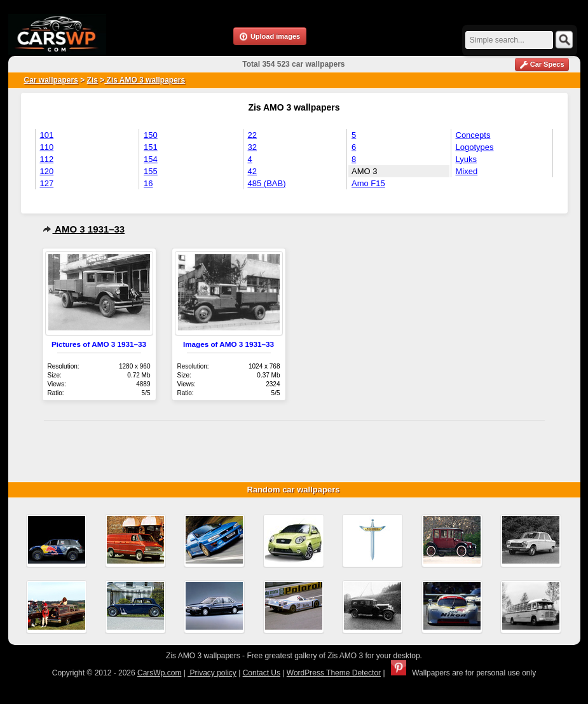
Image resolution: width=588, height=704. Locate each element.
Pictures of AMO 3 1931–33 (99, 344)
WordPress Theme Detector (334, 673)
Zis (92, 80)
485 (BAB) (267, 183)
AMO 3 (364, 171)
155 (151, 171)
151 (151, 147)
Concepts (473, 135)
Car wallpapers (51, 80)
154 (151, 159)
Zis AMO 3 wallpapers (145, 80)
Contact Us (262, 673)
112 (47, 159)
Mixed (467, 171)
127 (47, 183)
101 (47, 135)
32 (252, 147)
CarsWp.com (159, 673)
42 (252, 171)
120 (47, 171)
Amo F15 (368, 183)
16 (148, 183)
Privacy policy (212, 673)
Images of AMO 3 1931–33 (229, 344)
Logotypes (475, 147)
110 (47, 147)
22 (252, 135)
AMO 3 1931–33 (84, 229)
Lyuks (466, 159)
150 (151, 135)
